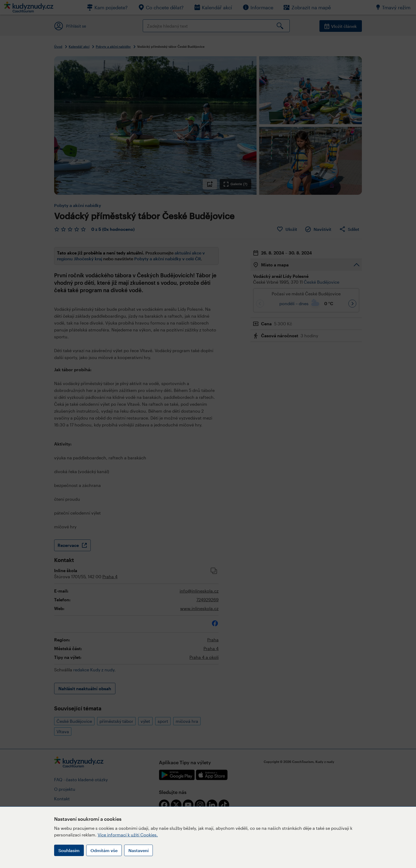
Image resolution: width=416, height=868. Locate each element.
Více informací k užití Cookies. (128, 835)
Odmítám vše (104, 850)
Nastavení (138, 850)
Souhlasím (69, 850)
